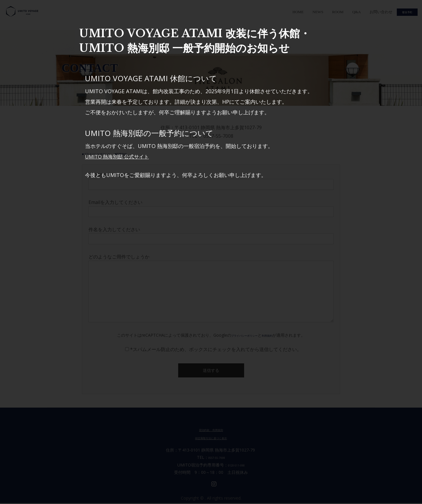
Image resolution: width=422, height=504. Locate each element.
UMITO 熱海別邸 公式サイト (119, 156)
